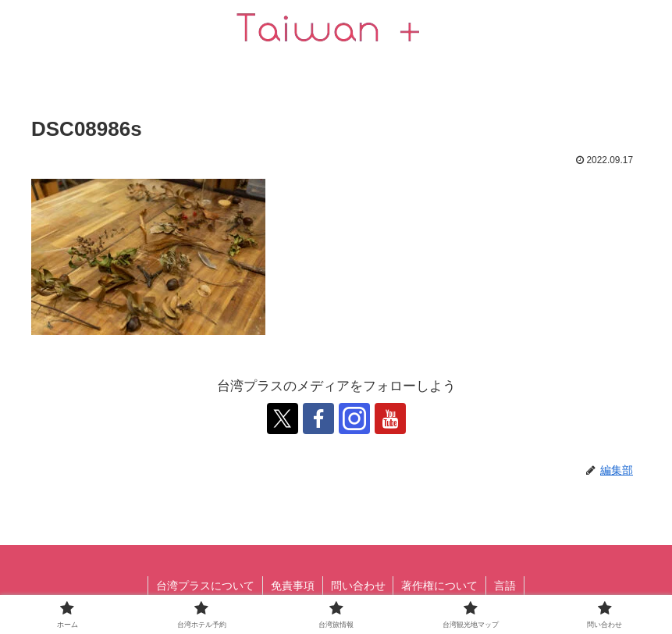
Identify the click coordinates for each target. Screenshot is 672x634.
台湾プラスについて (205, 586)
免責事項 (293, 586)
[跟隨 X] (283, 419)
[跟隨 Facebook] (318, 419)
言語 (506, 586)
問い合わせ (358, 586)
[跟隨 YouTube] (390, 419)
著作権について (440, 586)
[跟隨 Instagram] (354, 419)
